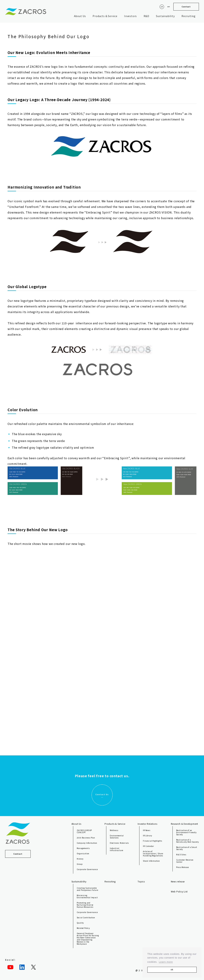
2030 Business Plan (86, 838)
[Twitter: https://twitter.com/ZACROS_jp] (33, 967)
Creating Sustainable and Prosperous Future (87, 889)
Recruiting (189, 16)
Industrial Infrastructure (117, 849)
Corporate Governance (87, 869)
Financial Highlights (153, 841)
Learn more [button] (166, 962)
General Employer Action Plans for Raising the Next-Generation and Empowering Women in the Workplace (88, 939)
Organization (83, 853)
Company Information (87, 843)
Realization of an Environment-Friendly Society (186, 832)
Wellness (114, 830)
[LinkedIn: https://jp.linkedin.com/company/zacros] (22, 967)
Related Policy (83, 928)
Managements (83, 848)
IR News (147, 830)
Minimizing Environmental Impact (87, 896)
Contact (186, 7)
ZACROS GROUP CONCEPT (84, 831)
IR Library (147, 836)
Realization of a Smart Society (187, 848)
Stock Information (151, 861)
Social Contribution (86, 917)
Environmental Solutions (117, 837)
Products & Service (105, 16)
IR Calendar (148, 846)
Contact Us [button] (102, 794)
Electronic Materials (119, 843)
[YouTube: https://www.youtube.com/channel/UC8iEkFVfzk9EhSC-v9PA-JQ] (10, 967)
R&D (146, 16)
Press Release (183, 867)
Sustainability (165, 16)
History (80, 859)
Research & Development (185, 824)
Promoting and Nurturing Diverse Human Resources (85, 905)
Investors (130, 16)
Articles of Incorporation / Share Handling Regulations (153, 853)
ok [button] (172, 970)
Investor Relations (147, 824)
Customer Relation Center (185, 861)
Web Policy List (179, 891)
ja (162, 7)
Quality (80, 923)
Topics (141, 881)
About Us (80, 16)
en (169, 7)
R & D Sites (181, 855)
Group (80, 864)
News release (178, 881)
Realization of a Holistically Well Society (188, 841)
